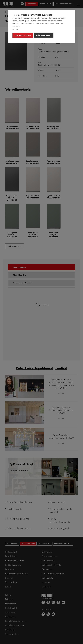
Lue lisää (15, 29)
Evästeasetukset (44, 35)
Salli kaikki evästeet (23, 35)
